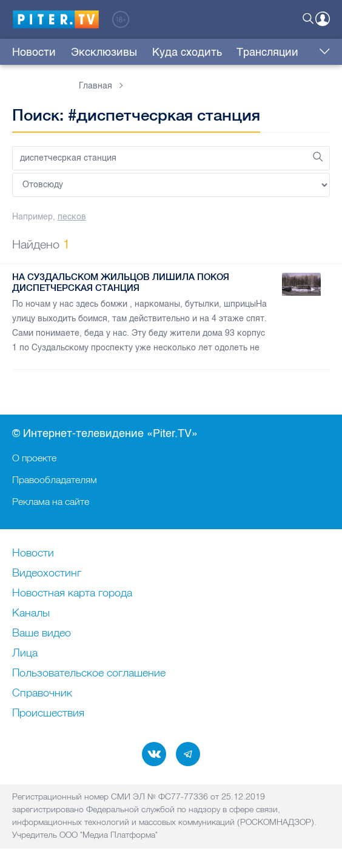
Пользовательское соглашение (89, 673)
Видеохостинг (47, 573)
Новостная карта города (72, 593)
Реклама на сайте (51, 501)
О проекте (34, 458)
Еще (322, 52)
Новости (34, 52)
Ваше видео (42, 633)
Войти (323, 19)
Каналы (31, 613)
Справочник (42, 693)
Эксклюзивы (104, 52)
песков (72, 217)
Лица (25, 653)
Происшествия (48, 713)
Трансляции (267, 52)
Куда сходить (187, 52)
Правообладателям (55, 479)
